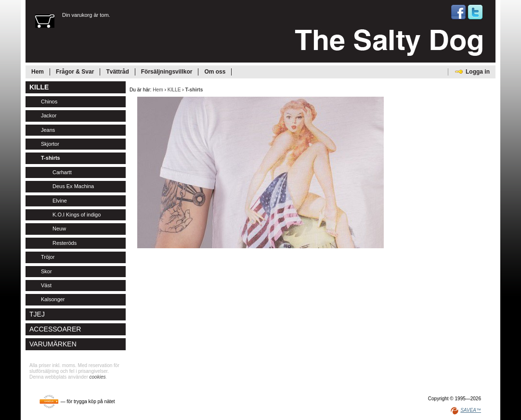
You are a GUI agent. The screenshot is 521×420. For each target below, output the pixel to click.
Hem (158, 90)
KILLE (174, 90)
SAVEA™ (471, 410)
